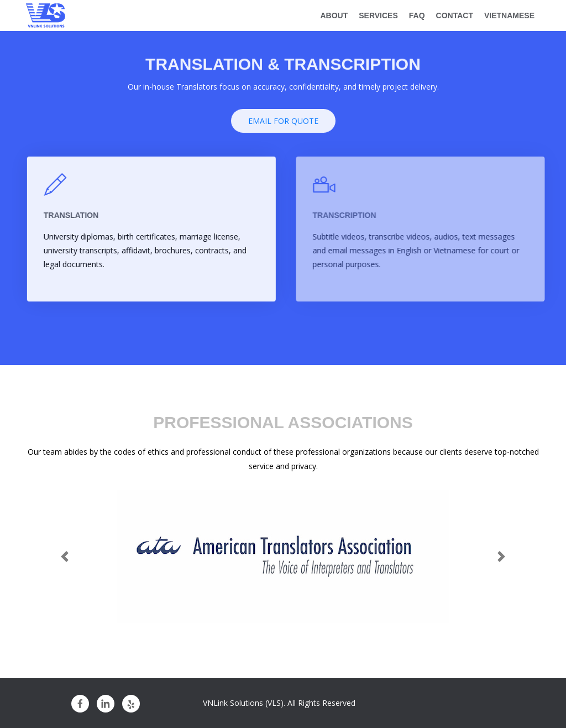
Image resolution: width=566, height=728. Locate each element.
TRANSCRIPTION (350, 215)
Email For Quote (283, 123)
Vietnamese (509, 15)
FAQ (417, 15)
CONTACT (455, 15)
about (334, 15)
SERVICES (378, 15)
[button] (65, 557)
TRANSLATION (73, 215)
